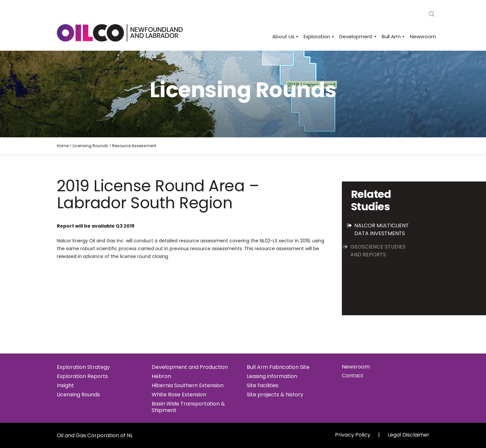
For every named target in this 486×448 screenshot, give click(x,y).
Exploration (318, 36)
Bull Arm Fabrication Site (278, 367)
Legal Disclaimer (409, 435)
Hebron (161, 376)
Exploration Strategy (83, 367)
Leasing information (272, 376)
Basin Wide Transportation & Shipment (188, 407)
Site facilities (263, 386)
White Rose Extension (179, 395)
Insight (65, 386)
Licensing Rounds (78, 395)
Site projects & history (275, 395)
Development (357, 36)
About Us (285, 36)
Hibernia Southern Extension (188, 386)
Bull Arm (393, 36)
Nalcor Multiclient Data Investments (381, 229)
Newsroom (423, 36)
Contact (353, 376)
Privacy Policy (353, 435)
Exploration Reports (82, 376)
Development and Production (190, 367)
